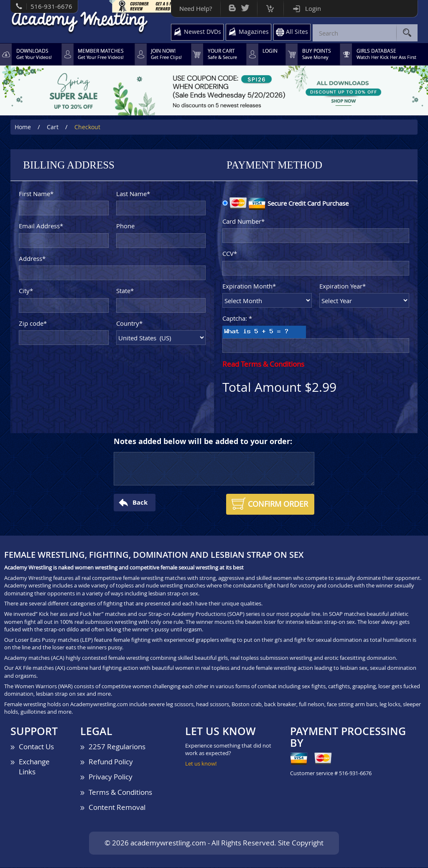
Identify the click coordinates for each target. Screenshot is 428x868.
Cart (267, 6)
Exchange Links (34, 767)
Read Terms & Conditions (263, 364)
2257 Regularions (117, 747)
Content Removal (117, 808)
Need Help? (193, 8)
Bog (229, 6)
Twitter (242, 6)
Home (23, 127)
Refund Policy (111, 762)
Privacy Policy (111, 777)
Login (310, 8)
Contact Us (36, 747)
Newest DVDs (200, 32)
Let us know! (201, 764)
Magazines (253, 32)
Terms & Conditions (120, 793)
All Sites (297, 32)
